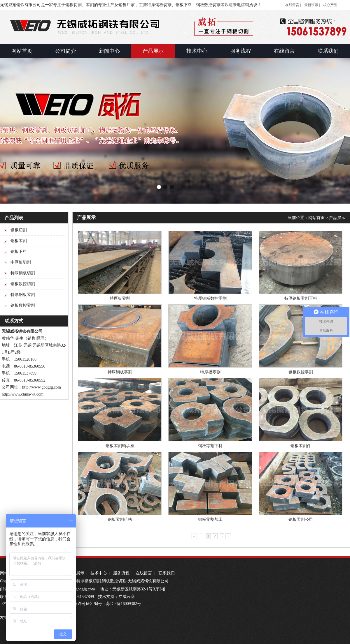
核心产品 (330, 5)
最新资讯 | (312, 5)
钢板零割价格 (120, 519)
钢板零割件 (301, 446)
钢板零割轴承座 (120, 446)
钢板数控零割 (301, 372)
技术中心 (99, 573)
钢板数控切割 (114, 581)
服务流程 (121, 573)
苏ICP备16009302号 (124, 604)
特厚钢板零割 (120, 372)
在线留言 (144, 573)
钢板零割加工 (210, 519)
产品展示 (337, 218)
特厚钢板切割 (89, 581)
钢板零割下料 (210, 446)
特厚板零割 (120, 298)
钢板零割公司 (301, 519)
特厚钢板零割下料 (301, 298)
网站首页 (316, 218)
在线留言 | (293, 5)
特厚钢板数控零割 (210, 298)
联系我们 (167, 573)
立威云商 (127, 597)
